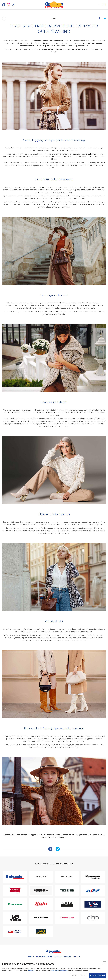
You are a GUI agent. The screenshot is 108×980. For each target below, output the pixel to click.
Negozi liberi (58, 961)
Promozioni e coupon (44, 956)
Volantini (67, 956)
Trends (54, 18)
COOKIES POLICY (61, 972)
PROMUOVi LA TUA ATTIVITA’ (44, 961)
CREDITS (70, 972)
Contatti (76, 956)
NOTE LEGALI (40, 972)
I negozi (31, 956)
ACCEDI (56, 5)
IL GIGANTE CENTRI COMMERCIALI (73, 961)
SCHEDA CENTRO (30, 961)
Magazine (58, 956)
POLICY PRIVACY (50, 972)
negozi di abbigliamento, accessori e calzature (63, 49)
